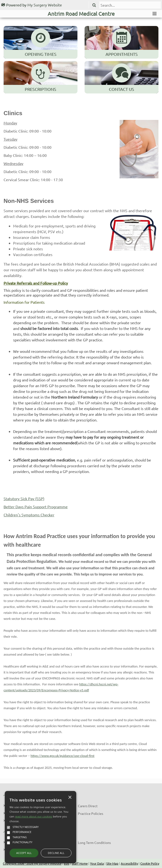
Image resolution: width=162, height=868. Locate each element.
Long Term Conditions (94, 842)
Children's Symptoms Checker (29, 515)
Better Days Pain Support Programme (36, 507)
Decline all (56, 853)
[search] (130, 5)
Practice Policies (91, 813)
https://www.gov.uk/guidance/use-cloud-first (62, 756)
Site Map (112, 863)
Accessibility (129, 863)
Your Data (97, 863)
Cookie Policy (150, 863)
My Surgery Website (45, 5)
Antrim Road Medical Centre (81, 14)
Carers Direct (88, 806)
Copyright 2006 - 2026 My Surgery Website (32, 863)
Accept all (24, 853)
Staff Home (80, 863)
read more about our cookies (33, 816)
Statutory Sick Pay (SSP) (24, 498)
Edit (67, 863)
